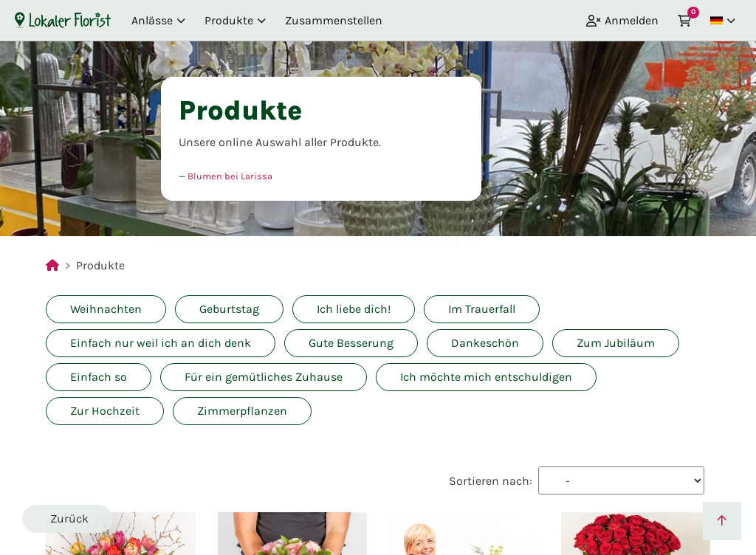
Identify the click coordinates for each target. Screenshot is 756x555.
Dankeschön (485, 343)
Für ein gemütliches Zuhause (264, 377)
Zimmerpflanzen (242, 411)
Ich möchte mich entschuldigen (486, 377)
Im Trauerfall (482, 309)
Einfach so (99, 377)
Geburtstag (229, 309)
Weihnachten (106, 309)
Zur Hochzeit (105, 411)
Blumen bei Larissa (230, 176)
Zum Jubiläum (616, 343)
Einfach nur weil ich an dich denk (161, 343)
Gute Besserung (351, 343)
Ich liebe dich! (354, 309)
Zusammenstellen (334, 20)
